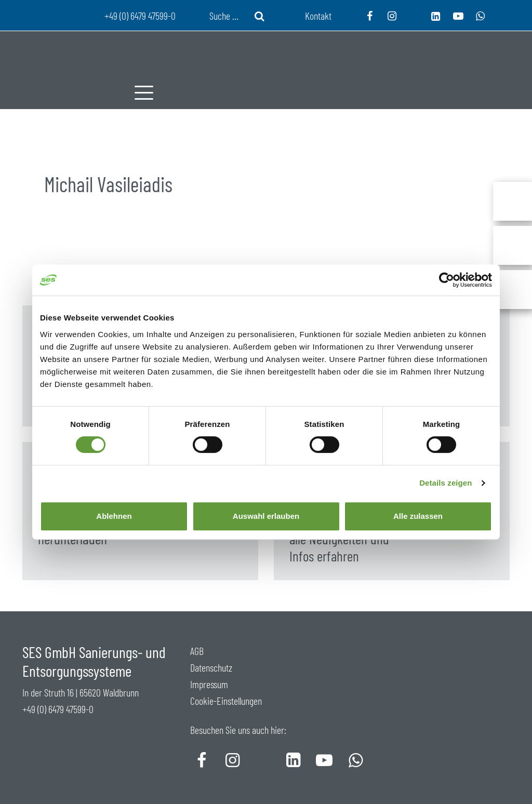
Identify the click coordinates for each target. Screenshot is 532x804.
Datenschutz (211, 667)
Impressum (209, 684)
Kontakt (318, 16)
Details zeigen (445, 483)
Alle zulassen (418, 516)
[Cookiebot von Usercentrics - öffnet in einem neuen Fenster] (447, 280)
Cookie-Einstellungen (226, 701)
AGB (197, 651)
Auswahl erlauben (266, 516)
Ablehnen (114, 516)
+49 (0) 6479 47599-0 (58, 709)
